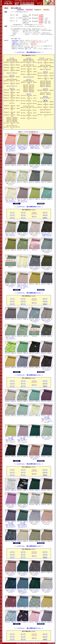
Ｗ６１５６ (49, 321)
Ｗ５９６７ (24, 526)
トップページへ (21, 52)
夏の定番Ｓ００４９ (22, 591)
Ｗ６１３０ (25, 234)
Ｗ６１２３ (13, 285)
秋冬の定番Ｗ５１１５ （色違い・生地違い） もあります (23, 148)
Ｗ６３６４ (13, 591)
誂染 (26, 49)
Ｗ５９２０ (49, 251)
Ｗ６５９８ (20, 527)
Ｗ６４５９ (50, 421)
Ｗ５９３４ (26, 287)
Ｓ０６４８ (12, 506)
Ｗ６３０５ (37, 458)
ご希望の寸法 (15, 43)
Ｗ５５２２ (25, 592)
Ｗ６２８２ (12, 338)
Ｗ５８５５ (12, 149)
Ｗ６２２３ (37, 591)
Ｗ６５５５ (37, 321)
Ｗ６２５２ (37, 574)
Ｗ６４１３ (49, 369)
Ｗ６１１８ (13, 574)
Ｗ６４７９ (8, 236)
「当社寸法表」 (15, 40)
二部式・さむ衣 (15, 45)
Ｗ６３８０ (37, 268)
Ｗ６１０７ (49, 591)
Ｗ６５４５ (25, 506)
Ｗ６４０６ (49, 268)
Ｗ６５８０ (37, 166)
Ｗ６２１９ (49, 147)
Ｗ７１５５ (49, 438)
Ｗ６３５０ (12, 234)
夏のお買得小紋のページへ (34, 52)
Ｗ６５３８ (8, 151)
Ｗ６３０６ (25, 574)
